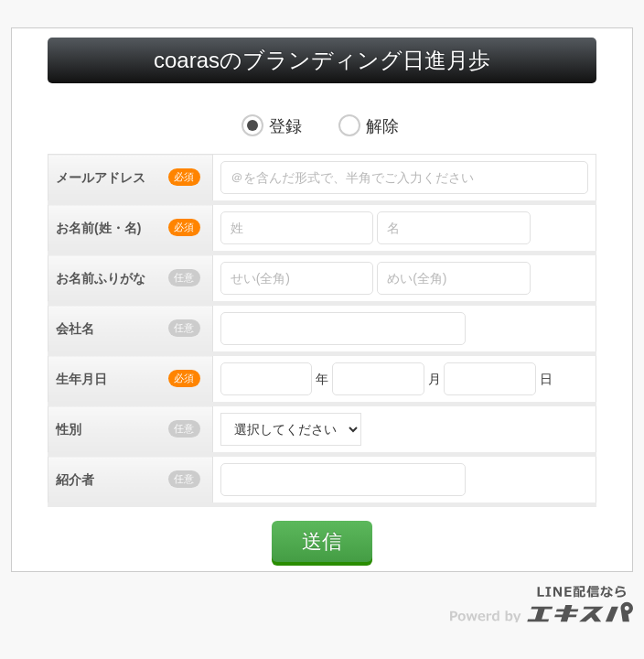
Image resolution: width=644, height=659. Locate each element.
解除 (382, 126)
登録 (285, 126)
